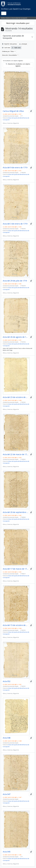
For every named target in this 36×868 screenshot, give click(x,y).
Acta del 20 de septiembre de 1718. (16, 512)
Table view (16, 48)
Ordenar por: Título (8, 51)
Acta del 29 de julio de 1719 (15, 281)
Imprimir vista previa (9, 44)
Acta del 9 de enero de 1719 (15, 168)
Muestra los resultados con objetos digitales (18, 65)
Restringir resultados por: (18, 23)
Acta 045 (7, 852)
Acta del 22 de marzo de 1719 (16, 454)
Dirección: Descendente (10, 55)
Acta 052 (7, 681)
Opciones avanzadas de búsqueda (13, 37)
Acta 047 (7, 794)
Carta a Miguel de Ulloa (13, 111)
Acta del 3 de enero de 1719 (15, 224)
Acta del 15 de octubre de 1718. (16, 625)
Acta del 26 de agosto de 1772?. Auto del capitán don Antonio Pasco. (16, 337)
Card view (6, 48)
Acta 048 (7, 738)
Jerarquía (23, 44)
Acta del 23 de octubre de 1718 (16, 397)
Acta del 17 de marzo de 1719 (16, 569)
